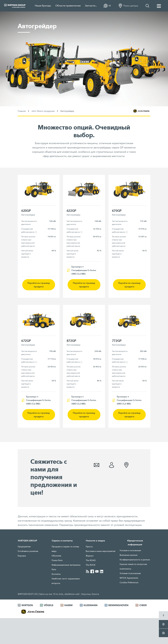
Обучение (56, 556)
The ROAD (91, 560)
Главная (22, 111)
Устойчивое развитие (28, 551)
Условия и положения (130, 550)
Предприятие (24, 547)
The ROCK (91, 565)
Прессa (89, 547)
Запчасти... (91, 6)
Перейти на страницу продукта (39, 285)
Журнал (90, 556)
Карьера (22, 556)
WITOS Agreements (129, 578)
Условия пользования (130, 573)
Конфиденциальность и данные (135, 560)
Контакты (56, 574)
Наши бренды (43, 6)
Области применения (68, 6)
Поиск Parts (57, 560)
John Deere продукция (43, 111)
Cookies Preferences (129, 582)
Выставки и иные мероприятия (101, 551)
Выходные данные (129, 555)
